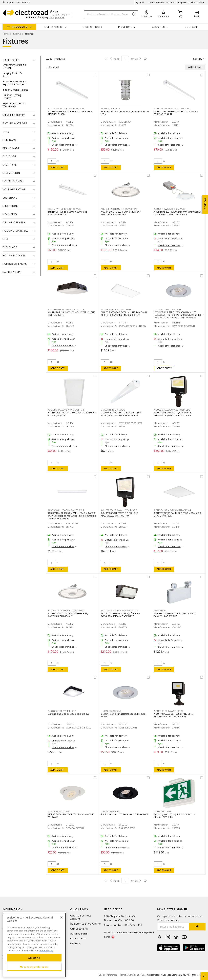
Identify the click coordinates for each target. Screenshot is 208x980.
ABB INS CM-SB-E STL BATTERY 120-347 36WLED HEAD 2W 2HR (175, 615)
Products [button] (20, 27)
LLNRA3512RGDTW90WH (167, 309)
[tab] (19, 60)
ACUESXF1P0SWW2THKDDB (169, 711)
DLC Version (11, 173)
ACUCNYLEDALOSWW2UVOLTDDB (66, 309)
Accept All (34, 958)
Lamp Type (10, 165)
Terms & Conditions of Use (133, 975)
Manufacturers (14, 115)
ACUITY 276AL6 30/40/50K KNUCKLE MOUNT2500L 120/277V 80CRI (173, 715)
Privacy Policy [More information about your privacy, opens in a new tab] (46, 951)
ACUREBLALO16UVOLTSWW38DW (119, 209)
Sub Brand (10, 198)
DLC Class (10, 247)
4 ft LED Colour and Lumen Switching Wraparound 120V (68, 213)
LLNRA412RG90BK (110, 811)
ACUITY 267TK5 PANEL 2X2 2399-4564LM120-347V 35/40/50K (178, 514)
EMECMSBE (160, 611)
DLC (5, 239)
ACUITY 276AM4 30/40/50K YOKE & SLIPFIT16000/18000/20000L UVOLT (173, 414)
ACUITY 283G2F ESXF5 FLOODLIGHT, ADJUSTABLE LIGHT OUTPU (120, 514)
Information (13, 909)
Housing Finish (13, 181)
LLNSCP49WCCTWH (59, 811)
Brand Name (11, 148)
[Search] (111, 14)
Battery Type (12, 272)
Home (6, 34)
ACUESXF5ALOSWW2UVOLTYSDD (119, 510)
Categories (11, 60)
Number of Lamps (15, 264)
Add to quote (164, 368)
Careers (75, 943)
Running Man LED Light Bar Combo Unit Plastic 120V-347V (175, 816)
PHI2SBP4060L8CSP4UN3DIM (117, 309)
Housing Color (14, 255)
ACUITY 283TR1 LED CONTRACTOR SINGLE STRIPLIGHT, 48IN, (176, 113)
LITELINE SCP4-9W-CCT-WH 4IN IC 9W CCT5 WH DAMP (71, 816)
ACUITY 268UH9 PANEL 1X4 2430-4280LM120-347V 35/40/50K (72, 414)
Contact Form (79, 938)
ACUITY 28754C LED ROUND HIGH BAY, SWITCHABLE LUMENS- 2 (121, 213)
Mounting (10, 214)
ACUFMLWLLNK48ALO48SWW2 (65, 209)
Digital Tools (92, 27)
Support (11, 2)
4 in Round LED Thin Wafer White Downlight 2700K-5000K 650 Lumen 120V (177, 213)
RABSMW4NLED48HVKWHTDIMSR (66, 510)
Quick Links (79, 909)
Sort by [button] (198, 59)
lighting (17, 34)
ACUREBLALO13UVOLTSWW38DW (66, 611)
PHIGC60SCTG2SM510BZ (62, 711)
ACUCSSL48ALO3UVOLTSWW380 (173, 109)
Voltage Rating (14, 189)
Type (6, 132)
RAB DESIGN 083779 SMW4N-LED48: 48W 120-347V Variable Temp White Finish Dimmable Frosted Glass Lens (72, 516)
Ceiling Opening (14, 222)
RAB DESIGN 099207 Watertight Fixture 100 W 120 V (125, 113)
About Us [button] (158, 27)
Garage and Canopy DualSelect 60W (68, 714)
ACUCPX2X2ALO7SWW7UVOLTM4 (172, 510)
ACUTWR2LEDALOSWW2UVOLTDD (119, 611)
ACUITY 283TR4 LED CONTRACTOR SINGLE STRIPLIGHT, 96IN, (70, 113)
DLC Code (9, 156)
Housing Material (15, 231)
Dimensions (11, 206)
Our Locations (79, 929)
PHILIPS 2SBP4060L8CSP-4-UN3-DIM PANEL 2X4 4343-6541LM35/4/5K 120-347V (124, 314)
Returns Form (79, 934)
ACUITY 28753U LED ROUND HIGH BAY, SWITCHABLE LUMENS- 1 (68, 615)
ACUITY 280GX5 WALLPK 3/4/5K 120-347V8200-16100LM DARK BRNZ (120, 615)
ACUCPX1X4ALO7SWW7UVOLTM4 (66, 410)
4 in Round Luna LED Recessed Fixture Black (124, 814)
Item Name (9, 140)
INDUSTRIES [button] (125, 27)
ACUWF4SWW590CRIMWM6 (170, 209)
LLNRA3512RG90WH (112, 711)
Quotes (140, 2)
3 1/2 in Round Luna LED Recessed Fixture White (123, 715)
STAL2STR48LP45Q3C (113, 410)
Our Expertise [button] (54, 27)
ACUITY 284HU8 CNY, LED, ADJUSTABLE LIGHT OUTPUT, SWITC (71, 314)
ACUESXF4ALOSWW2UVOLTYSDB (172, 410)
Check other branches (63, 145)
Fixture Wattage (15, 123)
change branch (57, 18)
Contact (191, 27)
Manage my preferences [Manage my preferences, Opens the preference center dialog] (34, 967)
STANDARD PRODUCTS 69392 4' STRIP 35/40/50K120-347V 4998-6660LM (121, 414)
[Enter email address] (173, 927)
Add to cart (58, 167)
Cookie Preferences (108, 975)
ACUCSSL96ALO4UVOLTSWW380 (66, 109)
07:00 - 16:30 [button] (60, 15)
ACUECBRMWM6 (163, 811)
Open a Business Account (161, 2)
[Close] (61, 917)
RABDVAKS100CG (110, 109)
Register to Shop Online (191, 2)
